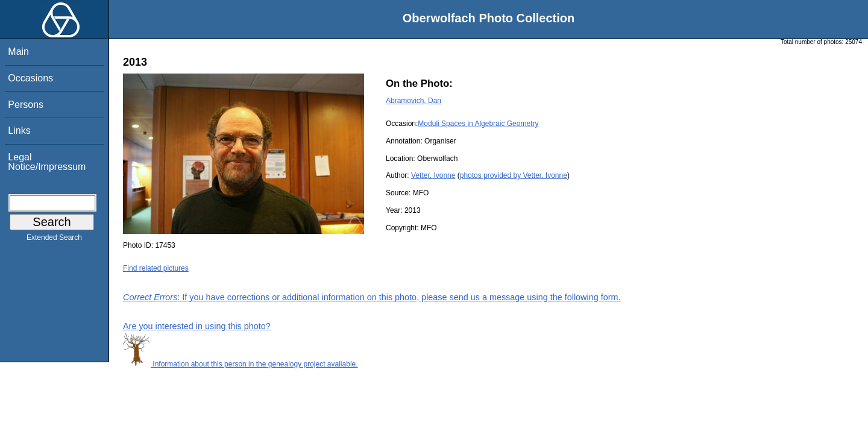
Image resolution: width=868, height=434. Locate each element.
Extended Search (54, 240)
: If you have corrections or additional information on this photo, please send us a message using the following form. (372, 297)
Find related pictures (156, 268)
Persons (26, 105)
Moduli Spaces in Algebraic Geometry (478, 124)
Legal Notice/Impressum (47, 162)
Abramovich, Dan (414, 101)
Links (19, 131)
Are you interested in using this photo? (197, 326)
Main (18, 52)
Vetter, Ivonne (433, 175)
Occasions (30, 78)
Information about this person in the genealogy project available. (241, 364)
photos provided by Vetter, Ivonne (514, 175)
